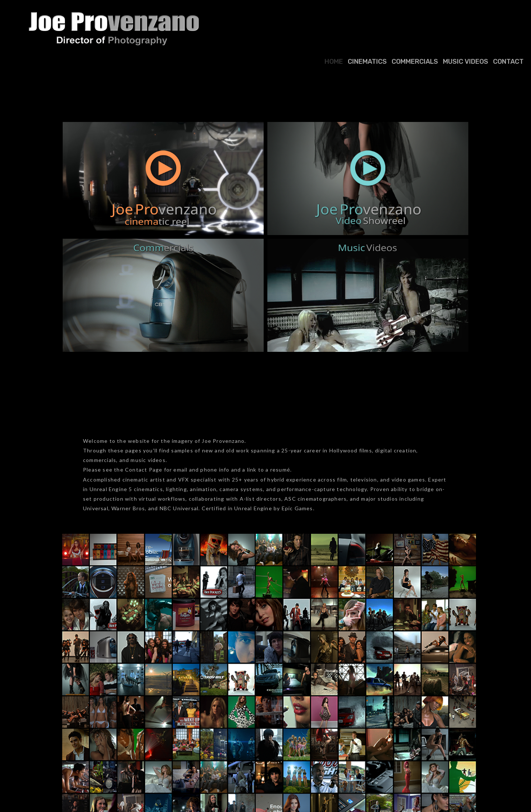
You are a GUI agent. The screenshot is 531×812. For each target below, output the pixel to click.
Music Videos (466, 62)
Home (334, 62)
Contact (508, 62)
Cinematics (367, 62)
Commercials (415, 62)
